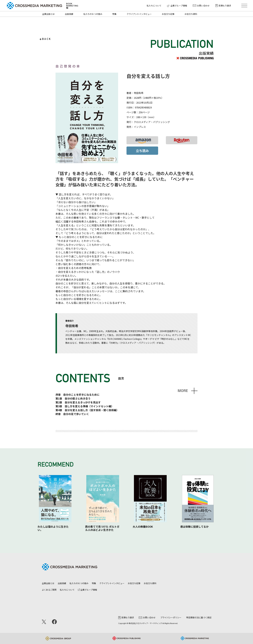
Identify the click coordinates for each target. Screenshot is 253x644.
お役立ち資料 (191, 14)
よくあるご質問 (49, 590)
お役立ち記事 (168, 14)
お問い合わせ (201, 6)
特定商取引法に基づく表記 (199, 617)
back (47, 39)
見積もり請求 (223, 6)
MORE (183, 391)
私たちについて (154, 6)
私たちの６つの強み (93, 14)
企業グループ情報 (177, 6)
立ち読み (142, 151)
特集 (114, 14)
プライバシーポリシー (171, 617)
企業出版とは (48, 14)
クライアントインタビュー (139, 14)
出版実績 (69, 14)
